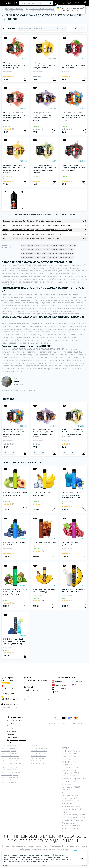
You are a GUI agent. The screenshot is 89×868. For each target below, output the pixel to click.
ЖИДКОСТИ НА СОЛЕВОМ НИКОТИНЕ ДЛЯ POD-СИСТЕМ (47, 9)
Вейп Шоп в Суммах (38, 761)
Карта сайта (11, 734)
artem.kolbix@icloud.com (74, 795)
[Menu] (3, 3)
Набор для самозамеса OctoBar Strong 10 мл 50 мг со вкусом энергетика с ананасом (44, 169)
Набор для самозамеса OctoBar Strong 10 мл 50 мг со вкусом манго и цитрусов (15, 169)
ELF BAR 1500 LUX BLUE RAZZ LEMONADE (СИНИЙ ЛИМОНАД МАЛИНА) (14, 641)
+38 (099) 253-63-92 (9, 688)
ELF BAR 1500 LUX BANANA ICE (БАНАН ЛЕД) (44, 591)
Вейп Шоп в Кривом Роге (11, 761)
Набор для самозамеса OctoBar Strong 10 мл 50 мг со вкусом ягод (74, 168)
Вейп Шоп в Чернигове (10, 777)
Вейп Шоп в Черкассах (10, 775)
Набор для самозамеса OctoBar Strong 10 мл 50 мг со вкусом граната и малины (15, 116)
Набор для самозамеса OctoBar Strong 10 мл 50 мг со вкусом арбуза (15, 65)
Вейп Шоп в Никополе (39, 751)
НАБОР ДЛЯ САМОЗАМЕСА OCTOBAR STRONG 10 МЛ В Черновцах (47, 253)
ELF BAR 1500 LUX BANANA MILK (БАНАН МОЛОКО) (73, 591)
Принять (80, 858)
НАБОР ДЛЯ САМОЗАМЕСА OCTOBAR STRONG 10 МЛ (23, 11)
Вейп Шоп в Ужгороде (10, 767)
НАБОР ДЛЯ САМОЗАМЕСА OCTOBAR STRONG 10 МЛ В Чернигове (47, 249)
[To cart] (25, 79)
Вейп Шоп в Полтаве (39, 756)
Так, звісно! (68, 11)
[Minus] (5, 453)
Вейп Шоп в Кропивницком (11, 763)
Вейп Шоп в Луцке (38, 746)
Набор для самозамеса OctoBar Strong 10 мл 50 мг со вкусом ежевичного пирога (44, 116)
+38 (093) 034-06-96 (10, 699)
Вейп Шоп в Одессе (38, 753)
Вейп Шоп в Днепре (9, 751)
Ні (77, 11)
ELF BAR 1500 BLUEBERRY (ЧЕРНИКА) (14, 543)
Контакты (10, 729)
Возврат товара (13, 731)
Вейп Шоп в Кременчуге (10, 758)
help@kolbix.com (31, 690)
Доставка (10, 723)
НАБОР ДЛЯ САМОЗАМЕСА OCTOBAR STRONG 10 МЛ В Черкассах (47, 257)
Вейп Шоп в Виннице (9, 748)
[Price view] (83, 28)
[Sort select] (38, 28)
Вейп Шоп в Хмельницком (11, 772)
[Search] (51, 3)
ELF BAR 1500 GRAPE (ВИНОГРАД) (71, 543)
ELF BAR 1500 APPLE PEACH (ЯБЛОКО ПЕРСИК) (15, 494)
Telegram (77, 681)
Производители (13, 737)
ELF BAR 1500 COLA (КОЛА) (44, 542)
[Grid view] (76, 28)
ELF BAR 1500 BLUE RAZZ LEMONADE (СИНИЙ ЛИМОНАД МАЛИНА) (73, 495)
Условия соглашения (15, 720)
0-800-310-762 (7, 681)
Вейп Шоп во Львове (9, 782)
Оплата (10, 726)
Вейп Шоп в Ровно (38, 758)
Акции (9, 743)
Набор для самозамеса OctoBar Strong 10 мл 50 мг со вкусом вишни (74, 65)
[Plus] (14, 453)
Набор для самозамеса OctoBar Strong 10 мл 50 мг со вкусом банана (44, 65)
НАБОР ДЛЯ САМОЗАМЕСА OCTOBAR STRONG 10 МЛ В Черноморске (48, 245)
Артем (18, 381)
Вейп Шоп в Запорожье (10, 756)
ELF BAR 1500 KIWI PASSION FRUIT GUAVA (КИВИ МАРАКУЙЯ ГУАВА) (15, 592)
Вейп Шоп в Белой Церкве (11, 746)
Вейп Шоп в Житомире (10, 753)
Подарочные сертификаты (17, 740)
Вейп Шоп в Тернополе (39, 763)
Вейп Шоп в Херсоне (9, 770)
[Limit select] (63, 28)
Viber (75, 685)
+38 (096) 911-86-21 (9, 694)
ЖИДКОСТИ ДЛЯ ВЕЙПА (14, 9)
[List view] (79, 28)
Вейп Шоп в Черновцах (10, 780)
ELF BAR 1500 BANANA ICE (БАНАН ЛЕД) (44, 494)
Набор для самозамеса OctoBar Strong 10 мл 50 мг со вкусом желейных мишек (74, 116)
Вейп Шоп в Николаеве (40, 748)
